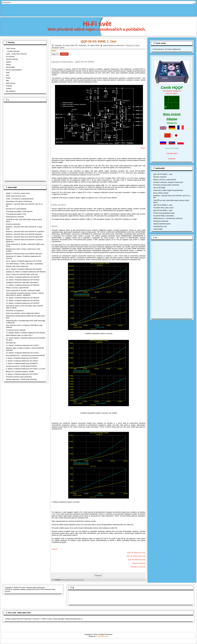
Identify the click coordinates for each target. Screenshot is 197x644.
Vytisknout (129, 45)
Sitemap (172, 119)
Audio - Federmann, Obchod (16, 54)
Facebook (172, 159)
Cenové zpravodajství (14, 70)
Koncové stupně (78, 580)
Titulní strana (11, 48)
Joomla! (8, 589)
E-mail (137, 45)
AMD (8, 73)
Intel (7, 75)
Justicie (9, 89)
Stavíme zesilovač (139, 563)
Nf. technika (10, 56)
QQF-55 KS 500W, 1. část (99, 41)
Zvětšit (143, 148)
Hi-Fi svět (97, 24)
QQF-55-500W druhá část (136, 556)
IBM (7, 80)
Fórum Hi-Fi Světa (172, 148)
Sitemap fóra (172, 123)
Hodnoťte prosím (51, 52)
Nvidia (8, 78)
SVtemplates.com (102, 636)
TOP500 (9, 86)
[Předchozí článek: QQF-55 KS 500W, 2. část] (98, 575)
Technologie (10, 67)
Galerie (9, 62)
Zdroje (8, 65)
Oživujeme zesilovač (138, 567)
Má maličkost (11, 91)
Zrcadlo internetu (13, 51)
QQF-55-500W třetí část (137, 560)
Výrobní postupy (12, 59)
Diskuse (55, 549)
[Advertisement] (98, 10)
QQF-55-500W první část (136, 553)
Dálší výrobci (11, 83)
